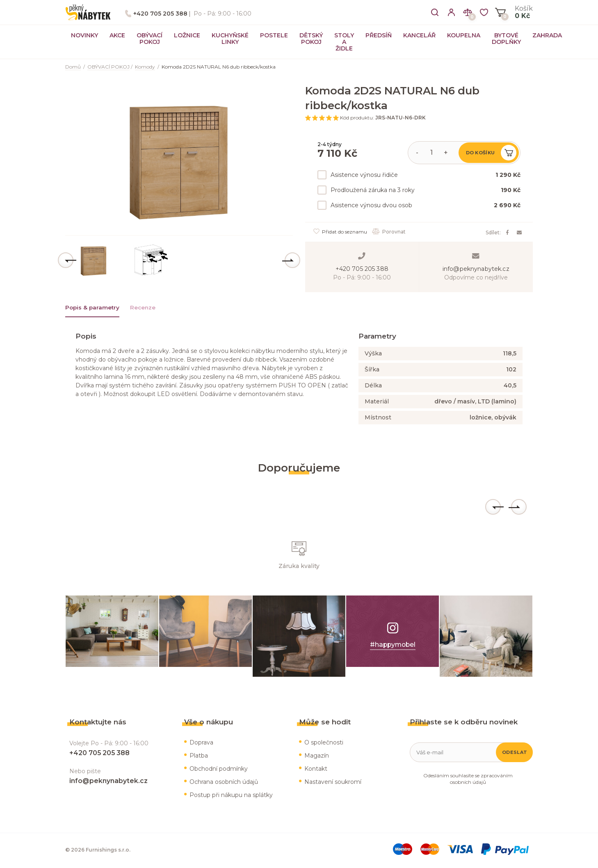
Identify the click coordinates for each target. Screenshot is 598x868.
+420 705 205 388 (160, 14)
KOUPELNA (464, 35)
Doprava (201, 744)
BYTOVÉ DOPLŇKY (506, 39)
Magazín (317, 757)
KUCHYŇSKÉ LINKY (230, 39)
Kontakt (316, 770)
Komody (145, 67)
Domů (73, 67)
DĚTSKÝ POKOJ (311, 39)
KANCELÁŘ (419, 35)
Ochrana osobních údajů (224, 783)
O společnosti (324, 744)
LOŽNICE (187, 35)
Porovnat (390, 232)
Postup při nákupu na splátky (231, 796)
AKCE (117, 35)
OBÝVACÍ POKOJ (149, 39)
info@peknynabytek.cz (476, 268)
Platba (199, 757)
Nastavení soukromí (333, 783)
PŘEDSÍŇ (379, 35)
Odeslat (515, 753)
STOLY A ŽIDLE (344, 42)
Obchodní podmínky (219, 770)
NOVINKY (84, 35)
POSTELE (274, 35)
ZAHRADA (547, 35)
